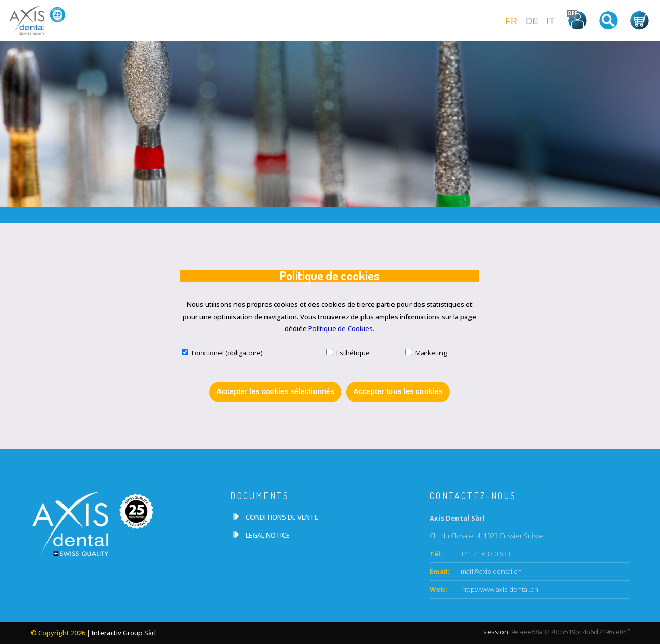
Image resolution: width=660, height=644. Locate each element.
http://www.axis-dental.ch (499, 589)
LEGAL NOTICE (268, 535)
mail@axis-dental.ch (491, 571)
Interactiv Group (117, 633)
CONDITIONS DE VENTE (282, 517)
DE (532, 21)
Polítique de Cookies (341, 328)
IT (551, 21)
